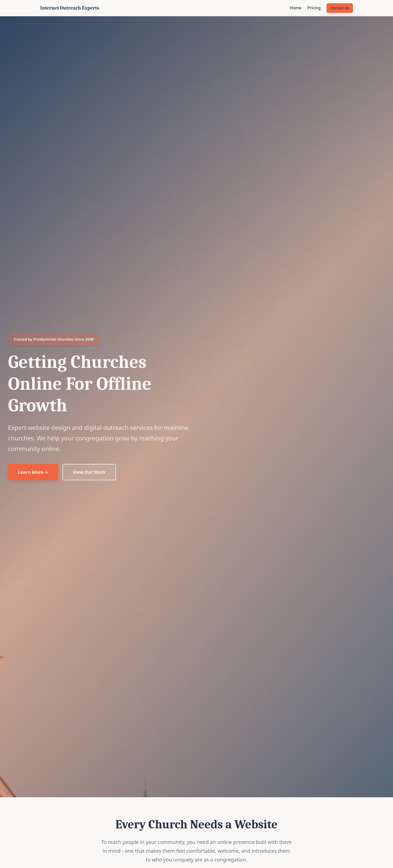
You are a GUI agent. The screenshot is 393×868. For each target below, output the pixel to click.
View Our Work (89, 472)
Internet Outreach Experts (70, 8)
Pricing (314, 8)
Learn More (33, 472)
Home (296, 8)
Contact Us (340, 8)
